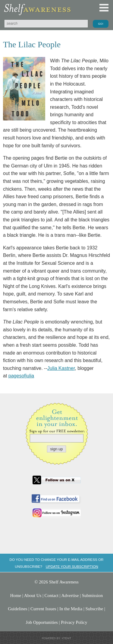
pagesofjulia (21, 376)
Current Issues (43, 609)
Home (16, 596)
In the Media (71, 609)
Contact (52, 596)
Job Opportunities (42, 622)
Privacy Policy (74, 622)
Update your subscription (72, 566)
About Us (33, 596)
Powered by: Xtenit (57, 638)
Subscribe (94, 609)
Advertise (70, 596)
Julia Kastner (61, 368)
